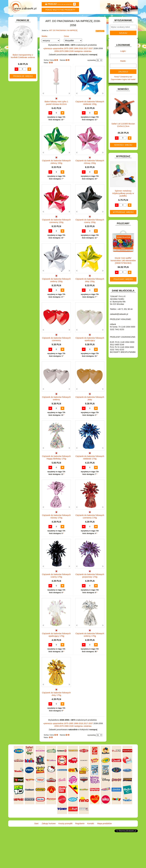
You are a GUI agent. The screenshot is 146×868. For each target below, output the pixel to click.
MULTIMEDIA (19, 130)
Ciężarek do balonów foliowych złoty (90, 418)
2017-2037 (89, 55)
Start (19, 18)
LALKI (16, 123)
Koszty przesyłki (62, 18)
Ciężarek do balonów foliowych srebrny (56, 418)
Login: (123, 59)
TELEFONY (18, 154)
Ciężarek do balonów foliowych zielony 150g (56, 171)
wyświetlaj (92, 67)
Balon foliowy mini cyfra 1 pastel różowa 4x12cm (56, 109)
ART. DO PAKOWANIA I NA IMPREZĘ (63, 38)
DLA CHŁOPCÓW (20, 61)
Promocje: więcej (23, 253)
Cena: (67, 43)
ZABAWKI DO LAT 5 (21, 157)
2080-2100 (69, 58)
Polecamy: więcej (123, 287)
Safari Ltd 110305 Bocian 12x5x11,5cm (123, 132)
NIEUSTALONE (19, 170)
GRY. (15, 90)
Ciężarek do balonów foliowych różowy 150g (90, 171)
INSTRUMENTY (20, 96)
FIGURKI (17, 84)
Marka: (45, 43)
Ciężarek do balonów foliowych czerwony (56, 356)
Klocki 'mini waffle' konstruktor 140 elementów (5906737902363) (123, 268)
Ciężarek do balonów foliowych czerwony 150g (56, 233)
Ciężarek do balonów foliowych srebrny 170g (90, 666)
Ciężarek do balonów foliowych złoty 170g (56, 727)
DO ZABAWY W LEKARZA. (24, 68)
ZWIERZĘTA (18, 167)
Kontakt (105, 18)
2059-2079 (59, 58)
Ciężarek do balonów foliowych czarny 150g (90, 233)
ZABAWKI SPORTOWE (23, 164)
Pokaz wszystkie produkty (60, 10)
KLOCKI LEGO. (19, 111)
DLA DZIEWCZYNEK (22, 64)
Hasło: (123, 68)
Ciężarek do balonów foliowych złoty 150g (90, 295)
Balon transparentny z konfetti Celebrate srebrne (23, 233)
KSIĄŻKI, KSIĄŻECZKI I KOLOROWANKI (21, 119)
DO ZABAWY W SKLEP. (23, 77)
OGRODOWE (19, 136)
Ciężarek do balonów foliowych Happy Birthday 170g (56, 480)
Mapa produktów (127, 18)
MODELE (17, 126)
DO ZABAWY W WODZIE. (24, 80)
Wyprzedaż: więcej (123, 220)
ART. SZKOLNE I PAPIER (24, 52)
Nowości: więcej (123, 152)
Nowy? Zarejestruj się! (123, 84)
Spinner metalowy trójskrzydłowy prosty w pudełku (123, 201)
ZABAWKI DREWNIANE (23, 161)
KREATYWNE (19, 115)
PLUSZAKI (17, 139)
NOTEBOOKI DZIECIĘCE (24, 133)
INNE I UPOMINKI (20, 93)
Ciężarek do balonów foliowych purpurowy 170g (90, 604)
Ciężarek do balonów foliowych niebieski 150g (90, 109)
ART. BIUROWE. (20, 39)
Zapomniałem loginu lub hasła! (123, 87)
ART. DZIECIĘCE (20, 49)
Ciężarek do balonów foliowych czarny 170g (56, 604)
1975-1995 (69, 55)
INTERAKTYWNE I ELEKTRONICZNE (19, 101)
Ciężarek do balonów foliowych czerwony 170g (90, 542)
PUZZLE (17, 142)
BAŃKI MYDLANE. (21, 55)
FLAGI (16, 87)
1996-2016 (79, 55)
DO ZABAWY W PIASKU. (23, 74)
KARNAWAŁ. (18, 105)
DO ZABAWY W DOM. (22, 71)
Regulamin (84, 18)
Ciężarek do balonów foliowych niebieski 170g (90, 480)
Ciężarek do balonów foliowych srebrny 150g (56, 295)
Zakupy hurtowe (41, 18)
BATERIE (17, 58)
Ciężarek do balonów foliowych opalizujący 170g (56, 666)
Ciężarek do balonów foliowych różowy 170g (56, 542)
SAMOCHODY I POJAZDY (24, 151)
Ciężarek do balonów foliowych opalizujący (90, 356)
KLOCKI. (17, 108)
